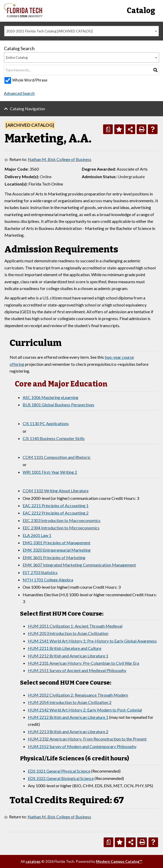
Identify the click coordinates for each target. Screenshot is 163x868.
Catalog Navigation (27, 109)
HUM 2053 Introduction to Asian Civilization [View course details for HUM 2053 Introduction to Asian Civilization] (68, 633)
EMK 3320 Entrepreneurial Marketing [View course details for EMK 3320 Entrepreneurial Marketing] (57, 550)
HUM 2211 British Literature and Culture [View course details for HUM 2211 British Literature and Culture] (65, 648)
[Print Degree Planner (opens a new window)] (108, 129)
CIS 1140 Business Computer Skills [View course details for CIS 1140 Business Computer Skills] (54, 438)
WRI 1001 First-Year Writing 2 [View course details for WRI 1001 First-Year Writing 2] (50, 472)
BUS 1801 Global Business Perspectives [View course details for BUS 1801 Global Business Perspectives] (58, 405)
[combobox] (81, 31)
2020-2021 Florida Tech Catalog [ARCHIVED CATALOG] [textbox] (49, 31)
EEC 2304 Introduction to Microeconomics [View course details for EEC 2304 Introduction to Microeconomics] (61, 528)
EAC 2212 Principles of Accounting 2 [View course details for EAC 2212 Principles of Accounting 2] (56, 513)
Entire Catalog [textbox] (17, 57)
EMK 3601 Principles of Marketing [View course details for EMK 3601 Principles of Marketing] (54, 557)
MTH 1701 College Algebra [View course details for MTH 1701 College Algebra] (48, 580)
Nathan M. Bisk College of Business (60, 159)
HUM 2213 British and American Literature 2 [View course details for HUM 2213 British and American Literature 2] (68, 731)
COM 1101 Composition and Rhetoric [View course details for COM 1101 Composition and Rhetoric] (57, 457)
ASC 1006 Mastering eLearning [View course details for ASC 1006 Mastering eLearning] (51, 397)
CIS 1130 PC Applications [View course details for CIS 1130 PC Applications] (46, 423)
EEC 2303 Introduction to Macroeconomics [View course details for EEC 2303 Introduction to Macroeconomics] (62, 520)
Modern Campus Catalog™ (119, 861)
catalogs (33, 861)
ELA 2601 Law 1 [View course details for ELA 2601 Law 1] (37, 535)
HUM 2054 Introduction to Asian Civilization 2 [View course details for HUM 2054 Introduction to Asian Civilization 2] (70, 702)
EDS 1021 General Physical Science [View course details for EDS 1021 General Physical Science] (59, 771)
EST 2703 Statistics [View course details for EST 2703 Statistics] (40, 572)
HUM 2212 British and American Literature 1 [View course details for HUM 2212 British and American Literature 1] (68, 656)
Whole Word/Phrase (30, 80)
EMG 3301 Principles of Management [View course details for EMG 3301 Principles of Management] (57, 543)
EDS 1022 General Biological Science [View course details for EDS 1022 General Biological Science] (61, 778)
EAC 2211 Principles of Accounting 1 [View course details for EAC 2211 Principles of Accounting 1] (56, 505)
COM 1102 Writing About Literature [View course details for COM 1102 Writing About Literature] (56, 491)
